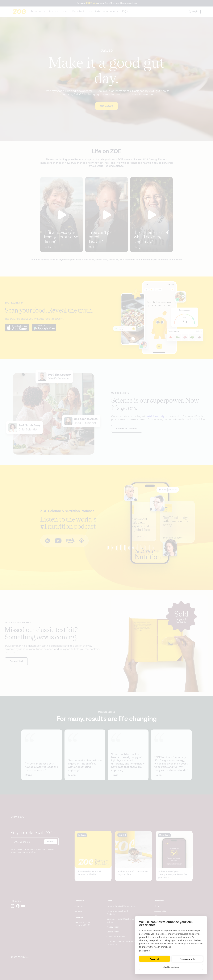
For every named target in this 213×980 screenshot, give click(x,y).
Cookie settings (171, 967)
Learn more (145, 951)
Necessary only (187, 959)
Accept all (154, 959)
